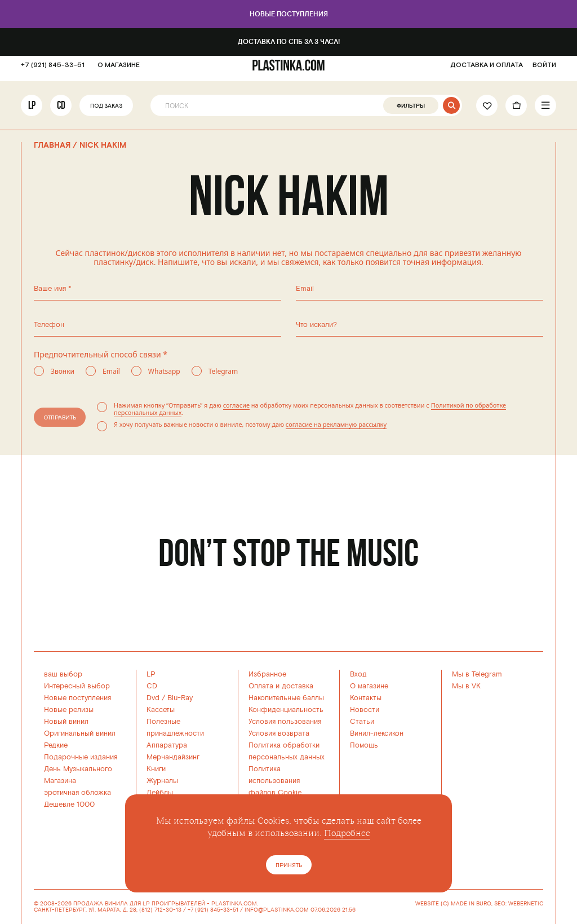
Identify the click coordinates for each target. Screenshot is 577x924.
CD (61, 111)
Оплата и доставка (281, 686)
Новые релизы (69, 710)
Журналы (162, 781)
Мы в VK (466, 686)
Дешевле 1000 (69, 804)
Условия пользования (285, 722)
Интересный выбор (77, 686)
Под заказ (106, 112)
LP (32, 111)
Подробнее (347, 833)
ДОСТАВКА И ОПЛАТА (487, 71)
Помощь (364, 745)
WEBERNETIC (526, 904)
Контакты (366, 698)
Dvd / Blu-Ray (170, 698)
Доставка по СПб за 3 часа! (289, 42)
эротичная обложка (77, 793)
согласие (236, 405)
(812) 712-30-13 (160, 910)
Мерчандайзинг (173, 757)
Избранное (267, 674)
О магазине (369, 686)
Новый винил (66, 722)
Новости (365, 710)
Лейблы (160, 793)
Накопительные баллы (286, 698)
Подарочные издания (81, 757)
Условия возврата (279, 733)
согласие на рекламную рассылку (336, 424)
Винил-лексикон (377, 733)
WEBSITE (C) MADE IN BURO (453, 904)
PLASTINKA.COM (234, 904)
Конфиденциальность (286, 710)
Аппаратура (167, 745)
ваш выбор (63, 674)
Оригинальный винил (80, 733)
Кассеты (161, 710)
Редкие (56, 745)
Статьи (362, 722)
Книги (156, 769)
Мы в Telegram (477, 674)
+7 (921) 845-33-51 (53, 71)
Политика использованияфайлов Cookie (275, 781)
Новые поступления (289, 14)
